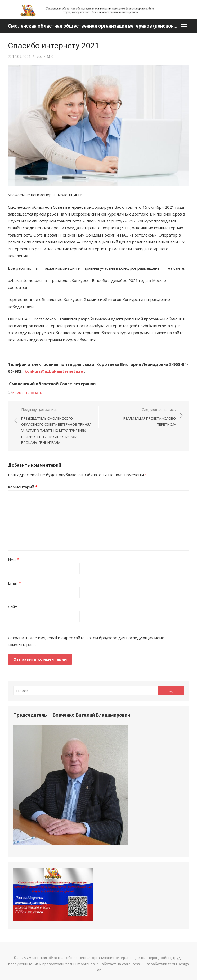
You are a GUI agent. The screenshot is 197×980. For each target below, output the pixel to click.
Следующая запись (140, 417)
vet (39, 56)
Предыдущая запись (57, 426)
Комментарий (23, 487)
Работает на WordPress (120, 964)
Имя (13, 559)
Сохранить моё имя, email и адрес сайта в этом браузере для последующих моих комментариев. (86, 641)
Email (14, 583)
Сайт (12, 607)
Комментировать (27, 393)
